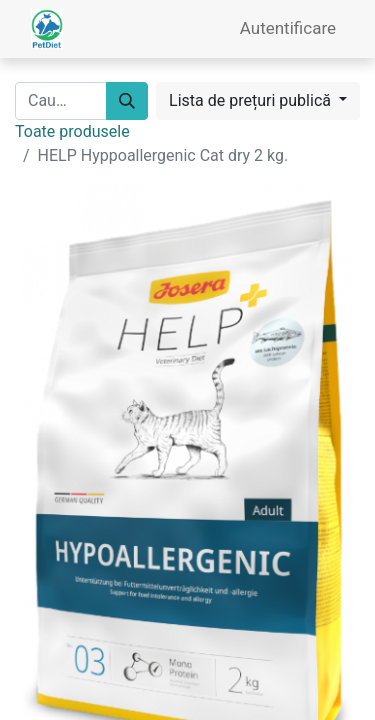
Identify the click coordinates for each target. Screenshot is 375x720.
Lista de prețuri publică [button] (252, 100)
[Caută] (127, 101)
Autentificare (288, 28)
